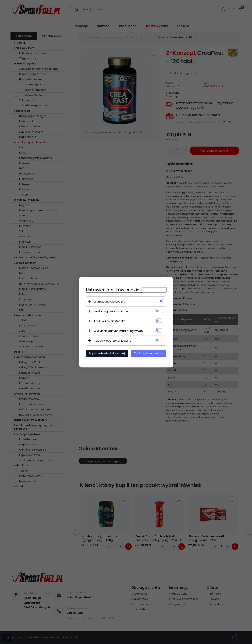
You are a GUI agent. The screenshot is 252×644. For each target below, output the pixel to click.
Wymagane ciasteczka (109, 301)
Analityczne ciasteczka (110, 321)
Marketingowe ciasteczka (111, 311)
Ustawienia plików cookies (114, 290)
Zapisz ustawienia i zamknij (107, 353)
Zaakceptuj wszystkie (149, 353)
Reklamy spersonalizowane (112, 341)
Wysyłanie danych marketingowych (118, 331)
